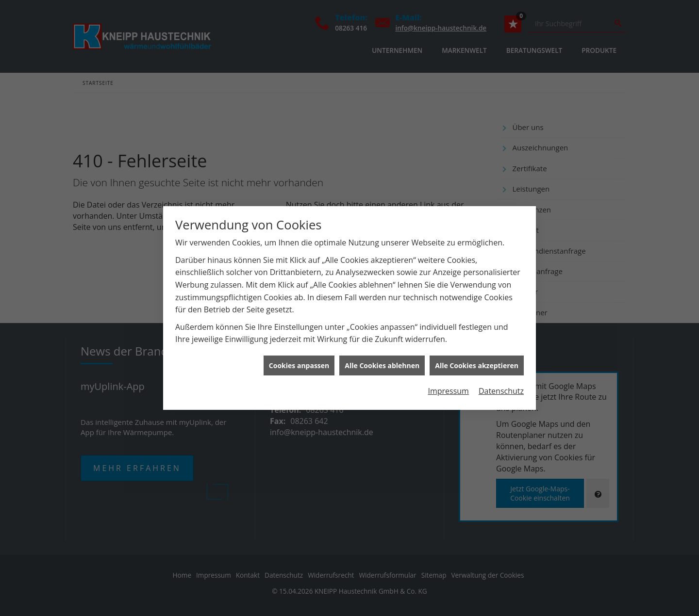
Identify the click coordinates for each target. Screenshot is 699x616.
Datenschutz (501, 386)
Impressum (448, 386)
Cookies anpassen (299, 360)
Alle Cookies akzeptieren (477, 360)
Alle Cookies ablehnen (382, 360)
